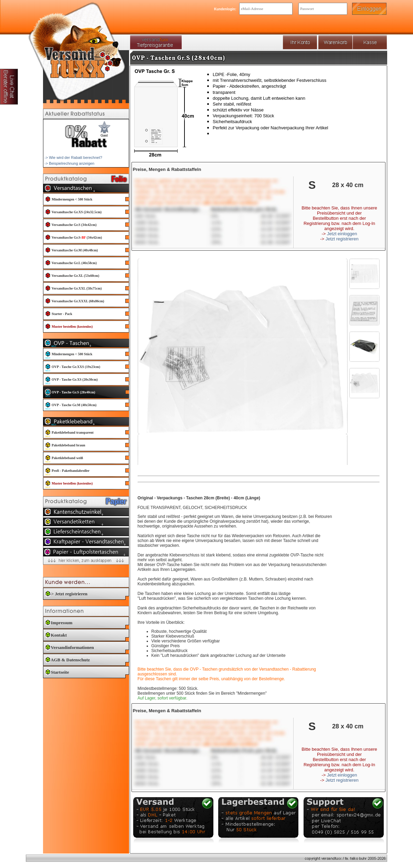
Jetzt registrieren (342, 239)
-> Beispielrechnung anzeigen (69, 163)
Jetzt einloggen (342, 234)
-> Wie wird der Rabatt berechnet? (73, 158)
